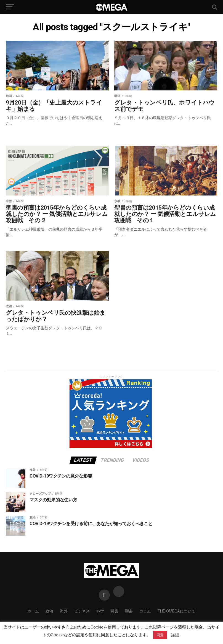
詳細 (175, 635)
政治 (49, 611)
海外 (64, 611)
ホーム (33, 611)
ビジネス (82, 611)
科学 (100, 611)
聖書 (129, 611)
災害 (115, 611)
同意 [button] (160, 635)
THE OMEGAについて (176, 611)
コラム (145, 611)
